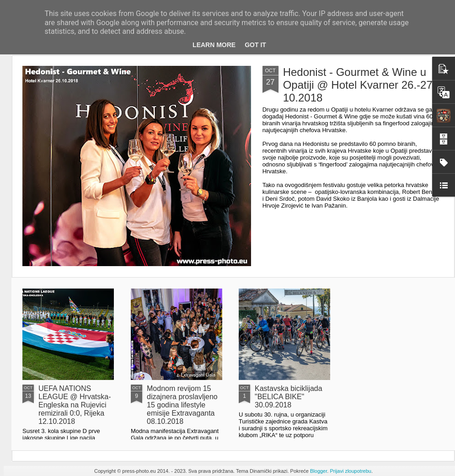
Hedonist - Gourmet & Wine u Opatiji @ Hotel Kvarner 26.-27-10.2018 (360, 85)
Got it (255, 45)
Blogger (318, 471)
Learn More (214, 45)
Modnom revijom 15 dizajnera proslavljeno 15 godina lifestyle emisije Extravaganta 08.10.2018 (182, 405)
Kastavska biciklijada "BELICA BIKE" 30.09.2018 (289, 397)
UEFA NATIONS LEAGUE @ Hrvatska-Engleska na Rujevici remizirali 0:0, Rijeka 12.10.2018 (75, 405)
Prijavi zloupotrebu (351, 471)
